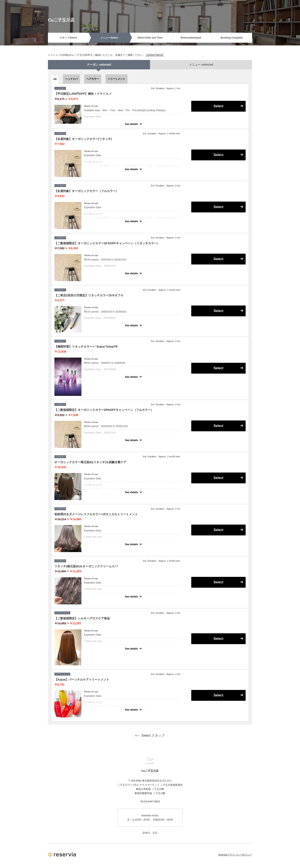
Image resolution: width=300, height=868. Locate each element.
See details (132, 124)
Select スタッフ (150, 736)
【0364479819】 (155, 55)
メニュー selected (201, 65)
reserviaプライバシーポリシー (235, 855)
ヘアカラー (93, 79)
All (55, 79)
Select (218, 106)
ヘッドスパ (71, 79)
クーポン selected (99, 65)
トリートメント (116, 79)
